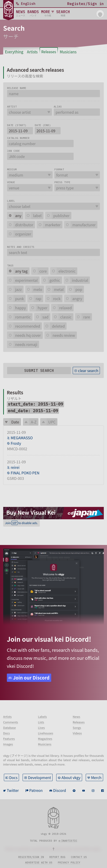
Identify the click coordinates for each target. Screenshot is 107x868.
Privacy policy (69, 862)
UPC (52, 422)
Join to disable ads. (21, 523)
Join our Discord (31, 678)
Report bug (57, 857)
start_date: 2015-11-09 (35, 404)
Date (15, 422)
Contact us (79, 857)
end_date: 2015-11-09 (33, 411)
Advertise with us (39, 862)
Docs (13, 777)
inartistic (69, 841)
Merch (96, 777)
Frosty (16, 443)
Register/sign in (31, 857)
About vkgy (71, 777)
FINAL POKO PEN (25, 473)
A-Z (34, 422)
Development (39, 777)
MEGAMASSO (22, 438)
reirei (15, 467)
